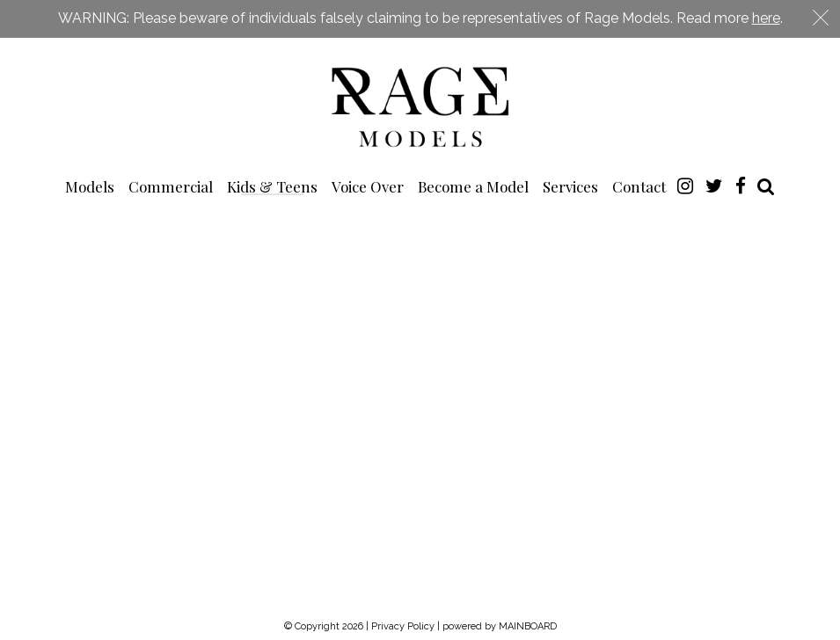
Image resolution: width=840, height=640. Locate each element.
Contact (639, 186)
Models (90, 186)
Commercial (171, 186)
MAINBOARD (528, 626)
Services (570, 186)
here (766, 18)
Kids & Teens (272, 186)
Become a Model (473, 186)
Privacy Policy (403, 626)
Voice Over (368, 186)
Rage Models (420, 105)
